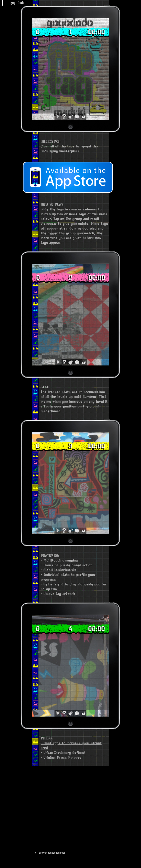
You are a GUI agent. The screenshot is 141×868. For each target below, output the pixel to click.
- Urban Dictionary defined (63, 753)
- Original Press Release (61, 757)
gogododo (18, 3)
